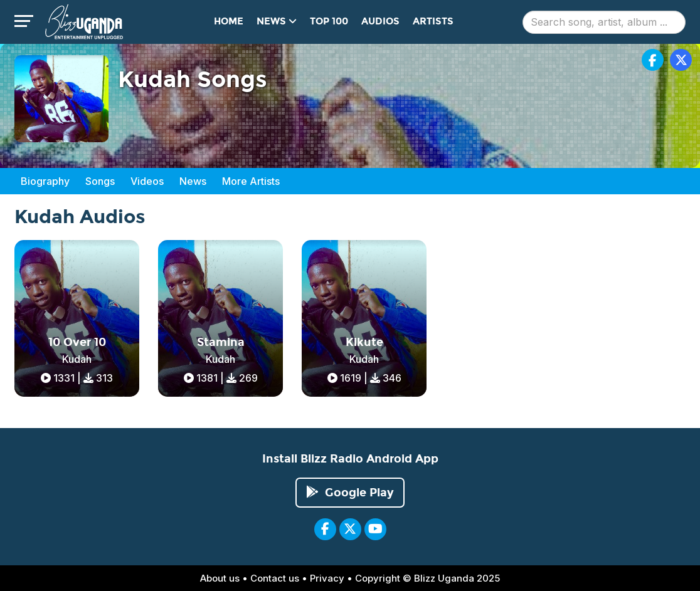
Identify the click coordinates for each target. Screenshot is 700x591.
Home (229, 21)
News (193, 181)
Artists (433, 21)
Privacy (327, 578)
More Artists (251, 181)
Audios (380, 21)
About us (220, 578)
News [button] (277, 21)
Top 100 (329, 21)
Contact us (275, 578)
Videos (147, 181)
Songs (100, 181)
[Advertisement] (655, 320)
